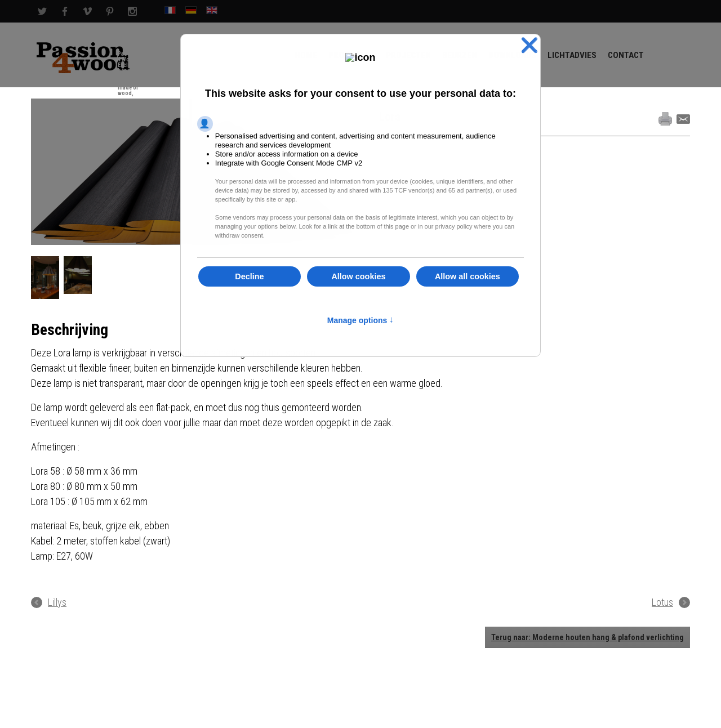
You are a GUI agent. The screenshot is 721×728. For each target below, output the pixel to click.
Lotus (662, 602)
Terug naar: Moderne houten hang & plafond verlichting (588, 637)
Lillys (57, 602)
